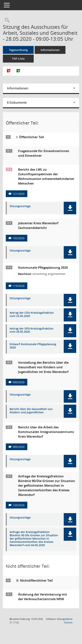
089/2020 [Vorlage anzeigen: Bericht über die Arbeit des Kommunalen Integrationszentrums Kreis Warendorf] (19, 447)
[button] (70, 208)
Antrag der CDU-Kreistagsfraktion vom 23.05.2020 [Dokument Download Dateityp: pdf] (32, 314)
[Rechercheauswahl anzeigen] (6, 20)
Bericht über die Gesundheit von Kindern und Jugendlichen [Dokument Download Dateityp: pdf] (31, 411)
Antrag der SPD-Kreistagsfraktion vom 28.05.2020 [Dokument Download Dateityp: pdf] (31, 330)
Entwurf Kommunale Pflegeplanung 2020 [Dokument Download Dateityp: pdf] (33, 346)
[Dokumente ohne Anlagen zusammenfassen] (18, 71)
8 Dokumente (17, 103)
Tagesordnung (18, 50)
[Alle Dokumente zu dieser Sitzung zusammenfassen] (9, 71)
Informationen (50, 50)
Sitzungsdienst (65, 621)
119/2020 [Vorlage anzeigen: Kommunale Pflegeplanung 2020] (19, 286)
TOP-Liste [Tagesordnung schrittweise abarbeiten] (18, 59)
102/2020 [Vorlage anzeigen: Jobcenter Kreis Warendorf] (19, 238)
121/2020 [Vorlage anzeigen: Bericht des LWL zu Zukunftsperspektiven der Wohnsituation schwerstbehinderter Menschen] (19, 194)
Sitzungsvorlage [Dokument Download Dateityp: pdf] (20, 206)
